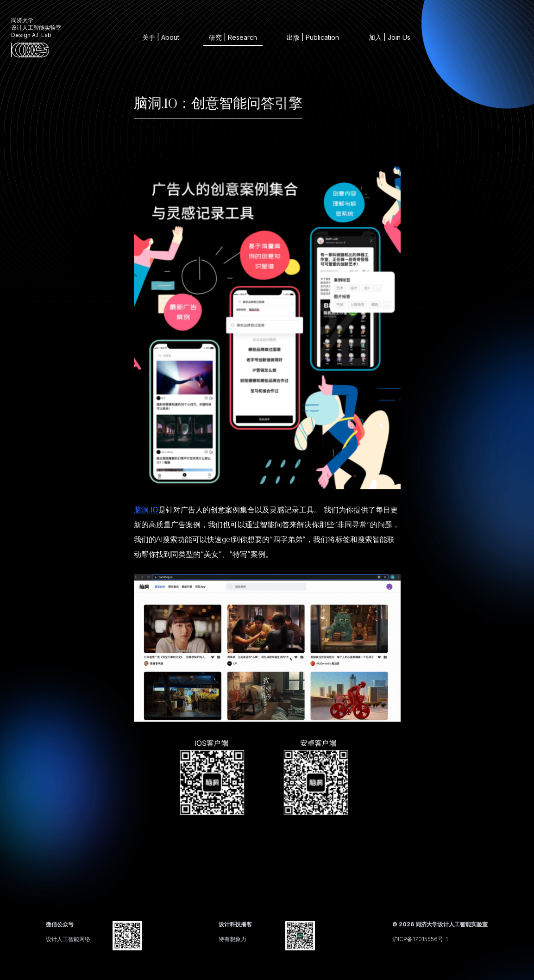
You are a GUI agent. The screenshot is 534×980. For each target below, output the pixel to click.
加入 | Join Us (390, 37)
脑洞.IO (146, 510)
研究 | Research (233, 37)
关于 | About (161, 37)
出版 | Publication (313, 37)
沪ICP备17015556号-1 (420, 939)
